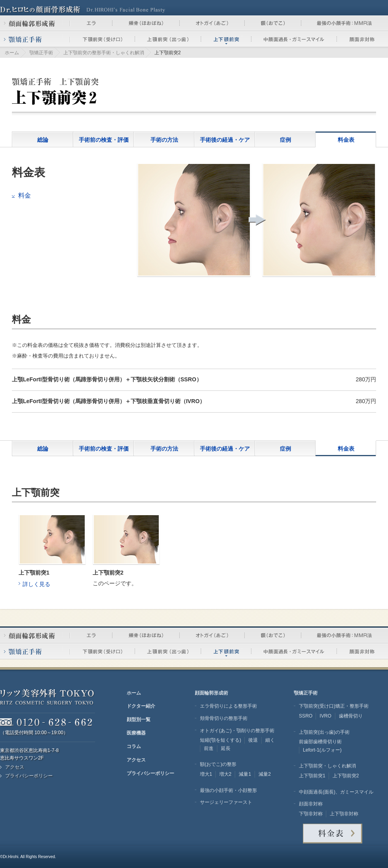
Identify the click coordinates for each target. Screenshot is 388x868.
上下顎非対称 (344, 814)
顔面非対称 (311, 804)
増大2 (225, 774)
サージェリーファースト (226, 802)
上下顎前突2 (346, 776)
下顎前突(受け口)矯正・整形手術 (334, 706)
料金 (25, 195)
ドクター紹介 (141, 706)
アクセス (15, 767)
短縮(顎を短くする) (221, 740)
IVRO (325, 716)
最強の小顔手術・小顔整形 (228, 790)
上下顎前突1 (312, 776)
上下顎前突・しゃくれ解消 (327, 766)
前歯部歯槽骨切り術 (320, 742)
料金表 (346, 140)
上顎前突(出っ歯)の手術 (324, 732)
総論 (43, 140)
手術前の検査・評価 (104, 140)
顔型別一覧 (139, 720)
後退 (253, 740)
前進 (209, 748)
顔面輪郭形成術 (211, 693)
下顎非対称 (311, 814)
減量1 (245, 774)
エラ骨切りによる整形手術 (228, 706)
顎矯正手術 (41, 53)
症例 (285, 140)
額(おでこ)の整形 (218, 764)
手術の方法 (164, 140)
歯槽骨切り (351, 716)
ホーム (12, 53)
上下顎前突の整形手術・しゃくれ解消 (104, 53)
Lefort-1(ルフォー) (322, 750)
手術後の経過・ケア (225, 140)
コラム (134, 746)
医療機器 (136, 733)
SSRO (306, 716)
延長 (226, 748)
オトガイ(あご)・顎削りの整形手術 (237, 731)
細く (270, 740)
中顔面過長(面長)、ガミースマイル (336, 792)
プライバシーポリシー (29, 776)
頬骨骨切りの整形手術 (224, 718)
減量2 (265, 774)
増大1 (206, 774)
